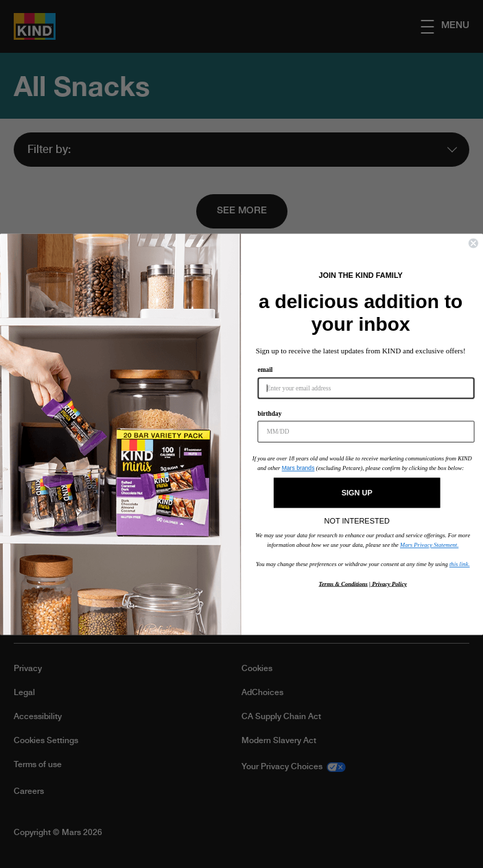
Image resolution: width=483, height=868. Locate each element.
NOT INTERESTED (357, 518)
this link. (460, 564)
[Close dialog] (473, 243)
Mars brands (298, 468)
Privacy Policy (389, 583)
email (265, 370)
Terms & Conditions (343, 583)
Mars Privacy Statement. (429, 544)
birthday (269, 413)
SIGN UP (357, 493)
